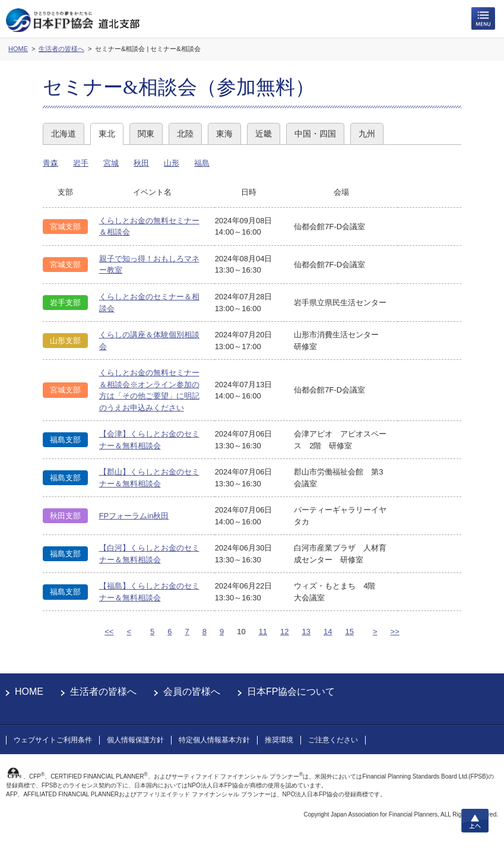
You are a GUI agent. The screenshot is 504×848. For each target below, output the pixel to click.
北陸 (185, 134)
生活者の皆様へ (103, 692)
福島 (202, 163)
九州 (367, 134)
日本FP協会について (291, 692)
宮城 (111, 163)
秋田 (141, 163)
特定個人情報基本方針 (214, 740)
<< (109, 632)
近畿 (264, 134)
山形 (172, 163)
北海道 (64, 134)
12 (284, 632)
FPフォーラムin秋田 (134, 516)
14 (328, 632)
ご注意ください (333, 740)
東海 (224, 134)
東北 (107, 134)
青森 (50, 163)
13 (306, 632)
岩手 (81, 163)
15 (350, 632)
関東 (146, 134)
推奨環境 (279, 740)
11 (263, 632)
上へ (475, 821)
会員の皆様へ (192, 692)
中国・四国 (315, 134)
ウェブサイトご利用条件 (53, 740)
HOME (29, 692)
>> (395, 632)
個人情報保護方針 (135, 740)
